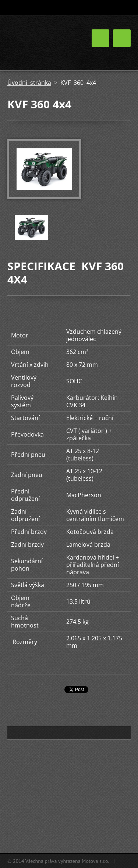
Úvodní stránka (29, 83)
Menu (122, 38)
